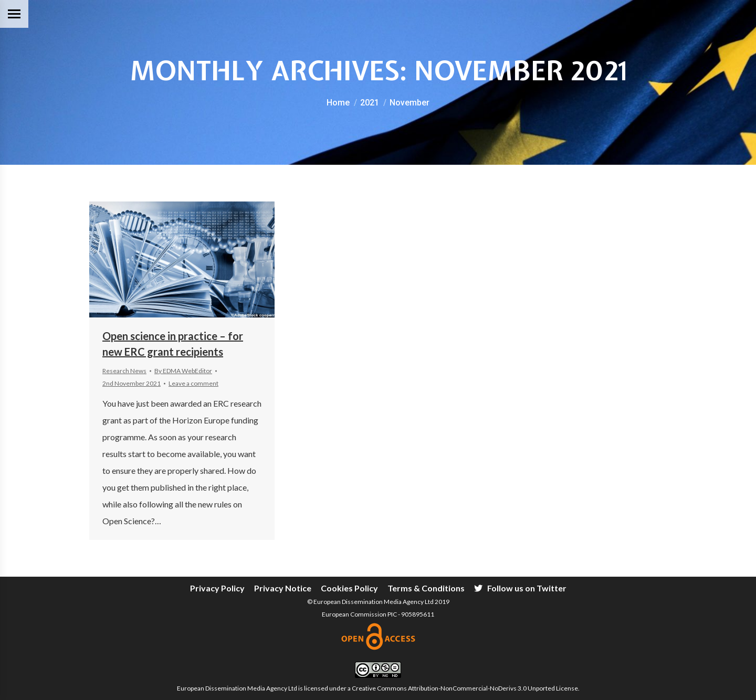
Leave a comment (193, 383)
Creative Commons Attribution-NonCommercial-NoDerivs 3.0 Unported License (465, 688)
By (183, 371)
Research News (124, 371)
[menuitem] (217, 588)
